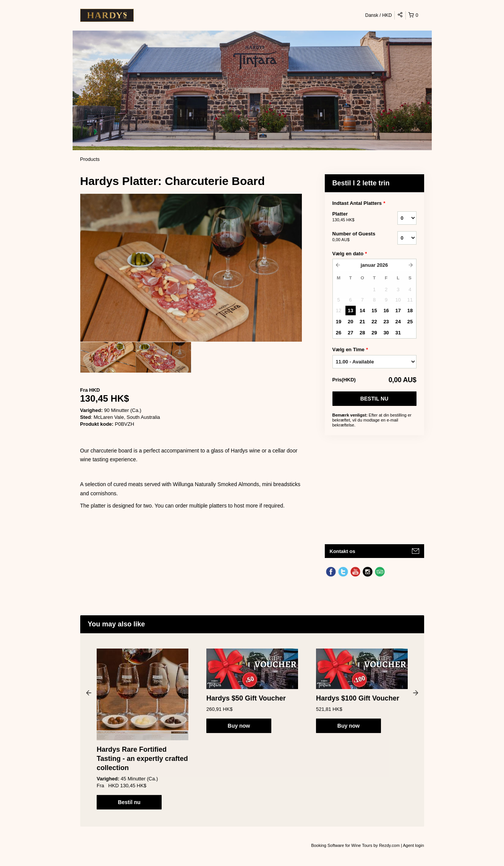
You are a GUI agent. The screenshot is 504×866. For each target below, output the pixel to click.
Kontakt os (343, 551)
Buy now (239, 726)
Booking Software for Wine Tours (342, 845)
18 (410, 311)
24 (398, 322)
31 (398, 333)
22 (374, 322)
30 (386, 333)
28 (362, 333)
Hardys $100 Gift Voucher (358, 698)
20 (350, 322)
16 (386, 311)
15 (374, 311)
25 (410, 322)
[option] (108, 357)
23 (386, 322)
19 (339, 322)
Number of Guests (355, 237)
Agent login (413, 845)
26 (339, 333)
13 (350, 311)
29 (374, 333)
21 (362, 322)
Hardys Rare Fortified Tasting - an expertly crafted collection (142, 759)
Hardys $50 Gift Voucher (246, 698)
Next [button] (416, 692)
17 (398, 311)
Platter (355, 217)
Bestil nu (374, 399)
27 (350, 333)
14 (362, 311)
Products (90, 159)
